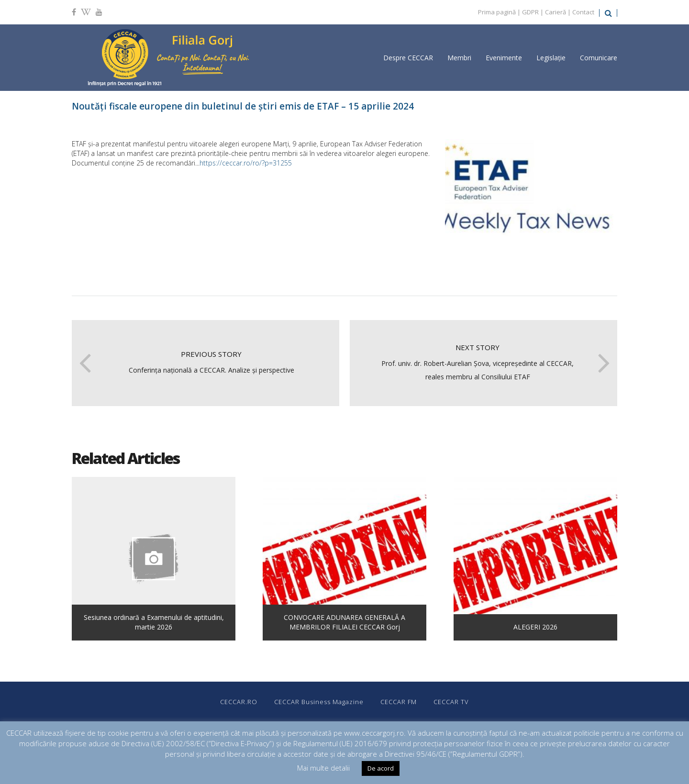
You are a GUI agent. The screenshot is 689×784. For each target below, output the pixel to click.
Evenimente (504, 58)
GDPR (530, 12)
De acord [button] (381, 768)
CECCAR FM (399, 702)
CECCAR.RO (239, 702)
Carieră (556, 12)
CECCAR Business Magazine (319, 702)
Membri (459, 58)
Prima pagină (497, 12)
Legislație (551, 58)
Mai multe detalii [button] (323, 768)
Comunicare (599, 58)
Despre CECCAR (408, 58)
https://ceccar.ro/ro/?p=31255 (246, 163)
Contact (583, 12)
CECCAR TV (451, 702)
